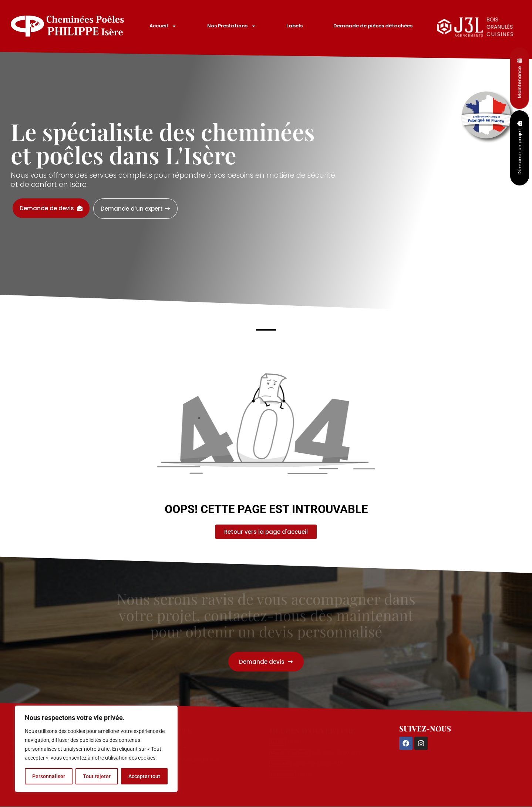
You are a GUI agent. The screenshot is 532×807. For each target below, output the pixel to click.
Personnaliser (49, 776)
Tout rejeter (97, 776)
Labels (294, 26)
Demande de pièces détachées (373, 26)
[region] (96, 749)
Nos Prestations (232, 26)
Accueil (163, 26)
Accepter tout (144, 776)
